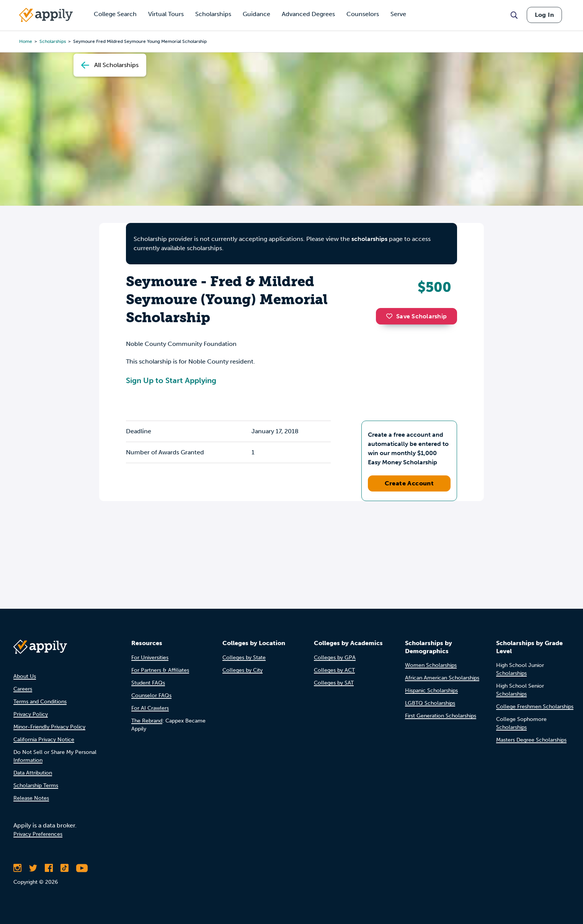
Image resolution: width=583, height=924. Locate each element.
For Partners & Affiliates (160, 670)
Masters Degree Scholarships (531, 740)
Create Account (409, 483)
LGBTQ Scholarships (430, 703)
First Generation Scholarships (441, 716)
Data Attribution (33, 773)
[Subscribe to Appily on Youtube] (82, 868)
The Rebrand (147, 721)
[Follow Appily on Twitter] (33, 868)
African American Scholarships (442, 678)
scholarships (53, 41)
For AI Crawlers (150, 708)
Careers (23, 689)
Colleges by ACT (334, 670)
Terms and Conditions (40, 702)
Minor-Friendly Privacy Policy (49, 727)
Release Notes (31, 798)
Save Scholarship (416, 316)
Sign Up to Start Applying (171, 380)
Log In (544, 15)
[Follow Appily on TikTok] (65, 868)
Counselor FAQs (151, 695)
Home (26, 41)
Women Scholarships (431, 665)
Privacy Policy (31, 714)
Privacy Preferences (38, 834)
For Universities (150, 658)
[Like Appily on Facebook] (49, 868)
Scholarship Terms (36, 786)
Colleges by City (243, 670)
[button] (391, 316)
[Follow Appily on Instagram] (17, 868)
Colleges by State (244, 658)
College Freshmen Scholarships (535, 707)
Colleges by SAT (334, 683)
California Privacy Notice (44, 740)
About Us (25, 676)
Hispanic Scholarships (431, 691)
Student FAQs (148, 683)
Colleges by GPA (335, 658)
